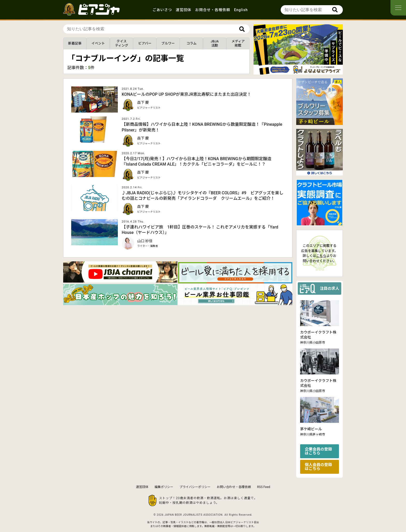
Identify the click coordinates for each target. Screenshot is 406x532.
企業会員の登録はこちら (318, 451)
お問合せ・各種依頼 (213, 10)
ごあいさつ (162, 10)
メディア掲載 (238, 43)
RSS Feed (264, 487)
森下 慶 (143, 102)
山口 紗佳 (145, 241)
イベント (98, 43)
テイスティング (122, 43)
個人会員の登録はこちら (318, 467)
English (241, 10)
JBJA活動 (215, 43)
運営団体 (184, 10)
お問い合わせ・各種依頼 (234, 487)
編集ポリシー (164, 487)
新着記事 (75, 43)
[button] (296, 70)
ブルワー (168, 43)
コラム (191, 43)
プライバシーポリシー (195, 487)
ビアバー (145, 43)
